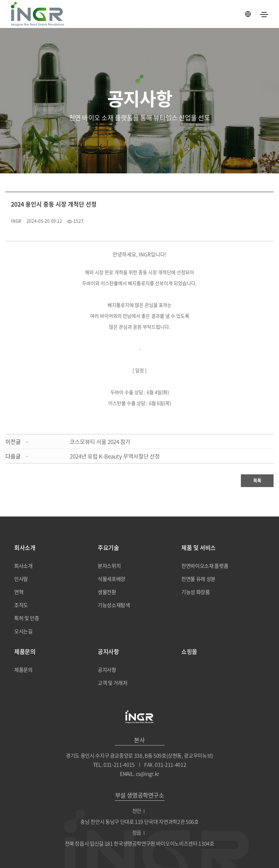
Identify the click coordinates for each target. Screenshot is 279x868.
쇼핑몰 (189, 651)
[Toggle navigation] (264, 15)
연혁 (19, 592)
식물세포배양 (112, 579)
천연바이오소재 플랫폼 (205, 566)
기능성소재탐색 (114, 605)
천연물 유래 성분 (198, 579)
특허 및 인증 (27, 618)
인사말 (21, 579)
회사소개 (23, 566)
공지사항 (107, 670)
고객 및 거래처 (112, 683)
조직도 (21, 605)
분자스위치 (109, 566)
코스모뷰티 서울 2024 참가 (100, 442)
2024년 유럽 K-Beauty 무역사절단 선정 (115, 456)
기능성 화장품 (196, 592)
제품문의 (23, 670)
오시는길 (23, 631)
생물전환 (107, 592)
